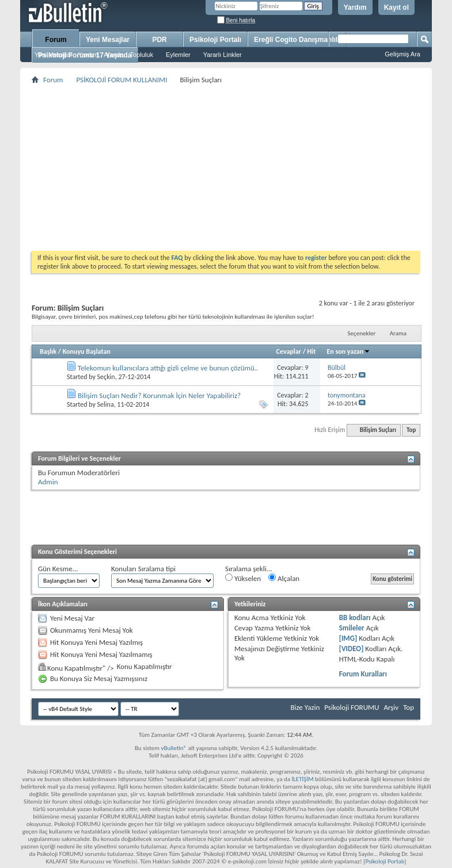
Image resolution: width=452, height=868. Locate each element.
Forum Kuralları (363, 674)
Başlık (48, 351)
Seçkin (106, 377)
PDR (159, 40)
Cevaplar (289, 351)
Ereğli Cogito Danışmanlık (297, 40)
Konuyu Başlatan (87, 351)
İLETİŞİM (302, 779)
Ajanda (113, 55)
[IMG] (348, 638)
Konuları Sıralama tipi (143, 569)
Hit (312, 351)
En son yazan (348, 351)
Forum (56, 40)
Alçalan (284, 578)
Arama (398, 333)
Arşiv (391, 707)
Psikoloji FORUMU (352, 707)
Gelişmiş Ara (402, 54)
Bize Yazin (305, 707)
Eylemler (178, 55)
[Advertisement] (226, 167)
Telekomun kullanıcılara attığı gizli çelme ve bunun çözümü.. (168, 368)
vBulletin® (174, 748)
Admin (48, 482)
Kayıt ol (396, 7)
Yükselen (243, 578)
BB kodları (355, 617)
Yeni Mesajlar (54, 55)
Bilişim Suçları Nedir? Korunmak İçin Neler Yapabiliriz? (159, 395)
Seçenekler (362, 333)
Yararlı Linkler (223, 55)
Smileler (352, 628)
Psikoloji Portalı (215, 40)
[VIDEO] (352, 649)
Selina (106, 404)
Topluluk (142, 55)
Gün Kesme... (58, 569)
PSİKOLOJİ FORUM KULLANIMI (121, 80)
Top (411, 430)
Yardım (355, 7)
